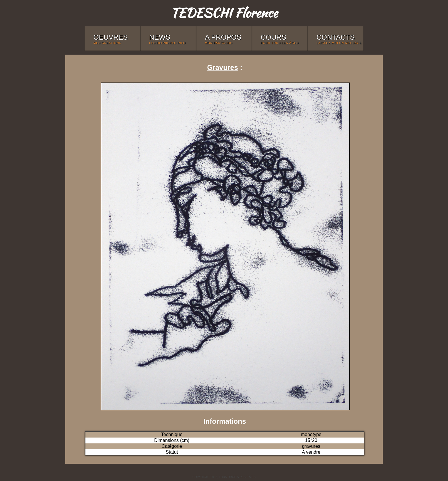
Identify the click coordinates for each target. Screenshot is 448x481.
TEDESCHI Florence (224, 13)
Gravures (222, 67)
